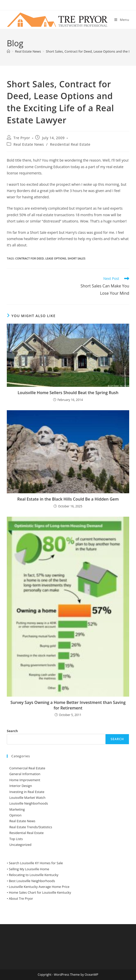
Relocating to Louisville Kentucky (34, 875)
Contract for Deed (29, 258)
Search (12, 731)
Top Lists (16, 839)
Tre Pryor (22, 138)
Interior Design (21, 786)
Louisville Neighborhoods (29, 803)
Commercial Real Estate (27, 768)
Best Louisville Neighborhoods (32, 881)
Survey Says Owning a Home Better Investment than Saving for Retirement (68, 705)
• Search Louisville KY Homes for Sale (35, 863)
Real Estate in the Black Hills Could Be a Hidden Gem (68, 499)
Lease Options (56, 258)
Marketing (17, 809)
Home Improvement (25, 780)
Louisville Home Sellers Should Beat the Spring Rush (68, 393)
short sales (76, 258)
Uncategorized (20, 845)
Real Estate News (29, 144)
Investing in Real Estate (27, 792)
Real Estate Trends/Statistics (31, 827)
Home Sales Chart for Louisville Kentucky (40, 892)
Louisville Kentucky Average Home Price (39, 887)
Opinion (15, 815)
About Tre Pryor (21, 898)
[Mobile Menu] (122, 20)
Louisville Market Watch (27, 798)
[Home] (8, 51)
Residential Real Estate (70, 144)
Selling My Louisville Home (29, 869)
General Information (25, 774)
